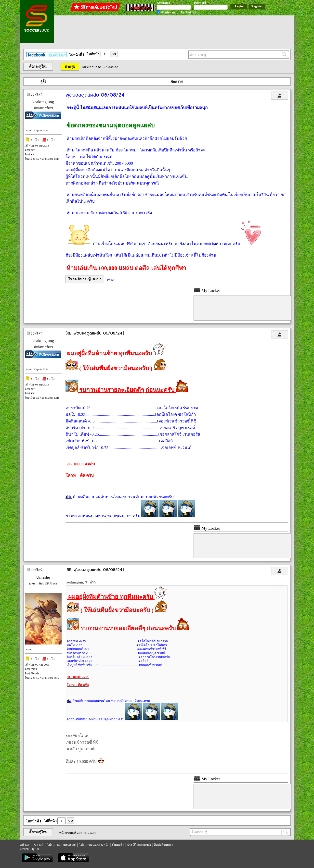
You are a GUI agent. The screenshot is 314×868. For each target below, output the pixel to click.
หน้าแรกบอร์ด (91, 67)
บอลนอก (112, 67)
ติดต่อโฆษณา (163, 845)
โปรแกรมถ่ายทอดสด (62, 845)
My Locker (207, 291)
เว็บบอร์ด (118, 845)
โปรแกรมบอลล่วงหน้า (94, 845)
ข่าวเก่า (39, 845)
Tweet (110, 279)
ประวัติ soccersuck (139, 845)
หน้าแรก (26, 845)
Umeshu (43, 577)
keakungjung (43, 102)
